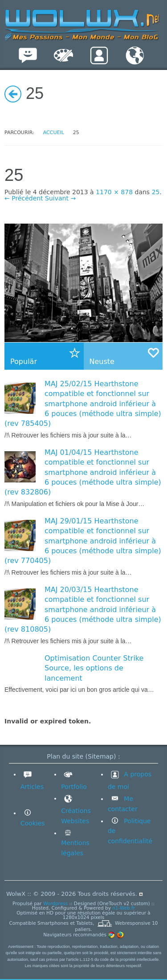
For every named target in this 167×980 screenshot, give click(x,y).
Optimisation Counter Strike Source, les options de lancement (94, 668)
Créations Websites (76, 809)
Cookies (33, 823)
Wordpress (55, 903)
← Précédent (24, 198)
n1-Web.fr (124, 908)
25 (156, 192)
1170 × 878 (114, 192)
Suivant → (60, 198)
